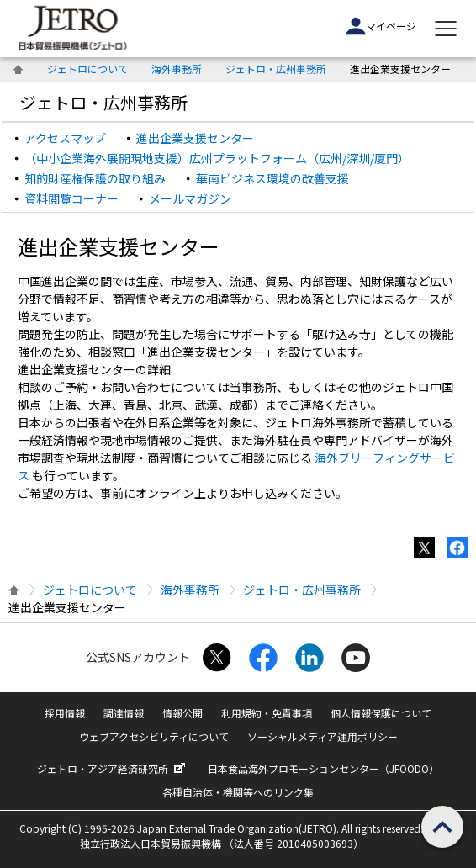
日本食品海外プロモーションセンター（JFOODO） (323, 768)
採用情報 (65, 713)
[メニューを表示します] (446, 29)
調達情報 (124, 713)
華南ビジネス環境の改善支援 (272, 178)
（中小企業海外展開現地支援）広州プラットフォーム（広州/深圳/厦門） (217, 158)
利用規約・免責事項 (267, 713)
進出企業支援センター (195, 138)
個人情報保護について (381, 713)
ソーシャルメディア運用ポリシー (323, 736)
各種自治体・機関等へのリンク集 (238, 792)
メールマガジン (190, 198)
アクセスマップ (65, 138)
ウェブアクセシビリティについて (154, 736)
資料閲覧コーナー (71, 198)
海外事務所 (177, 69)
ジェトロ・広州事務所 (276, 69)
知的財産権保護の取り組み (95, 178)
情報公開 (182, 713)
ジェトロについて (87, 69)
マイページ (381, 26)
